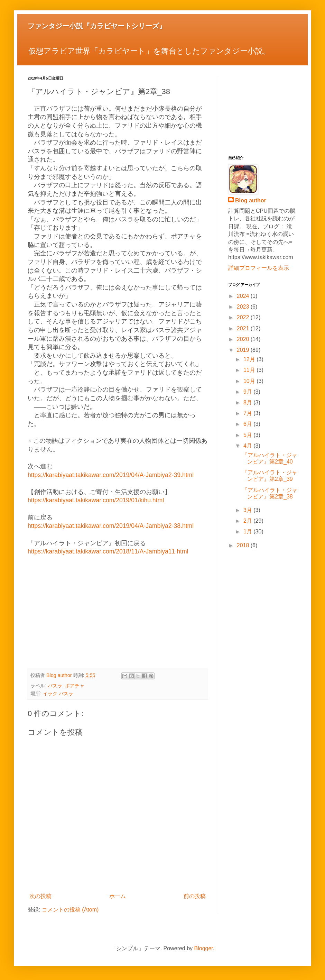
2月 (248, 521)
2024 (244, 296)
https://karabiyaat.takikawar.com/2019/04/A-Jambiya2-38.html (111, 526)
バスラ (55, 686)
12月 (250, 359)
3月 (248, 510)
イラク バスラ (58, 694)
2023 (244, 307)
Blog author (251, 200)
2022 (244, 317)
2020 (244, 339)
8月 (248, 402)
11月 (250, 370)
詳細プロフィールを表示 (259, 268)
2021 (244, 328)
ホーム (118, 896)
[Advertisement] (118, 613)
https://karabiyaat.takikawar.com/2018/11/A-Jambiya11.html (108, 551)
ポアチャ (75, 686)
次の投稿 (40, 896)
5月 (248, 435)
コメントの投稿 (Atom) (70, 910)
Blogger (204, 948)
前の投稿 (195, 896)
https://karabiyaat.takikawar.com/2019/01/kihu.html (96, 500)
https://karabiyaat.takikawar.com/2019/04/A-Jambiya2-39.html (111, 475)
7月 (248, 413)
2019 (244, 350)
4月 (248, 446)
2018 (244, 545)
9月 (248, 392)
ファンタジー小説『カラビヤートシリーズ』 (97, 26)
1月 (248, 532)
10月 (250, 381)
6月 (248, 424)
